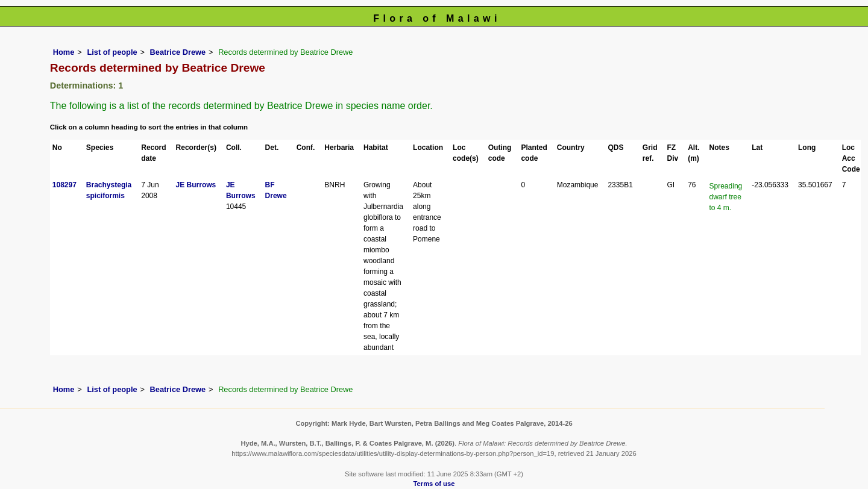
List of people (112, 52)
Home (64, 52)
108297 (64, 185)
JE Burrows (196, 185)
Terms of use (434, 484)
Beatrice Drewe (178, 52)
